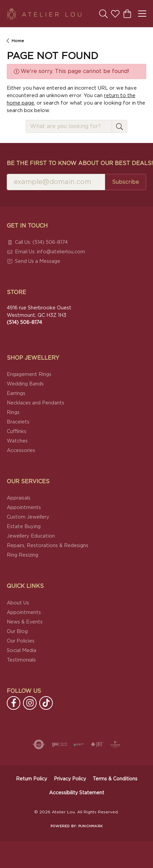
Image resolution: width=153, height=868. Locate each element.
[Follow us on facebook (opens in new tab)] (14, 703)
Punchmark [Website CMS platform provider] (90, 826)
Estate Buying (24, 527)
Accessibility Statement (77, 793)
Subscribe (126, 182)
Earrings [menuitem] (16, 393)
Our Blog (17, 631)
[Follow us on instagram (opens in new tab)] (30, 703)
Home (18, 41)
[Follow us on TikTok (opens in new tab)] (46, 703)
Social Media (21, 650)
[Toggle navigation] (142, 14)
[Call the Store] (24, 322)
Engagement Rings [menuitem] (29, 374)
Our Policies (21, 641)
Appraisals (19, 498)
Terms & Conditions (115, 779)
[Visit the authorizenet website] (39, 744)
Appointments (24, 508)
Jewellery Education (31, 536)
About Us (18, 603)
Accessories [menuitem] (21, 450)
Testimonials (21, 660)
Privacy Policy (70, 779)
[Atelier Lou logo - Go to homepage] (44, 14)
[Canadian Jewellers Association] (79, 744)
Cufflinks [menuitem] (17, 431)
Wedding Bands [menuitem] (25, 384)
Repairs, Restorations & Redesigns (48, 546)
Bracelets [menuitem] (18, 422)
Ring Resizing (23, 555)
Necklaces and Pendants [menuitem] (36, 403)
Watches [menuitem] (17, 441)
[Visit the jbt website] (97, 744)
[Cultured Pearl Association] (115, 744)
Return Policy (31, 779)
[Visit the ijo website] (59, 744)
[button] (103, 14)
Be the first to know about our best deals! (76, 163)
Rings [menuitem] (13, 412)
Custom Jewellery (28, 517)
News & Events (25, 622)
